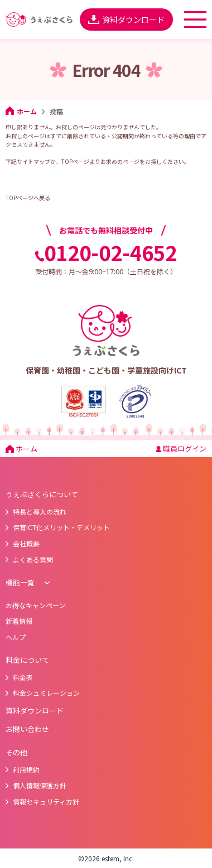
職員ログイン (181, 448)
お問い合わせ (27, 729)
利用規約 (23, 770)
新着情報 (19, 621)
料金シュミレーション (43, 693)
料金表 (19, 677)
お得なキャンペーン (35, 605)
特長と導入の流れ (36, 511)
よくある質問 (29, 559)
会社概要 (23, 543)
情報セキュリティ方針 (42, 801)
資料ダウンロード (126, 20)
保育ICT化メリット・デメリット (58, 527)
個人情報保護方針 (36, 785)
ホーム (21, 111)
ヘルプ (16, 637)
